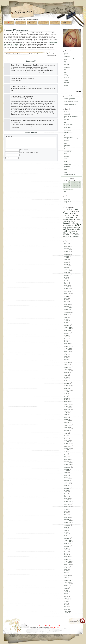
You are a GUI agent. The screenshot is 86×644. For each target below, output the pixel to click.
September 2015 (67, 448)
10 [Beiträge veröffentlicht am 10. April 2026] (74, 184)
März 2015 (66, 458)
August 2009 (67, 566)
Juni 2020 (66, 356)
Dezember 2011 (67, 521)
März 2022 (66, 322)
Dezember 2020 (67, 347)
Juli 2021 (66, 335)
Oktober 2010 (67, 543)
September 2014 (67, 468)
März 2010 (66, 555)
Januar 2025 (67, 267)
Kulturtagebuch (67, 68)
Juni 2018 (66, 395)
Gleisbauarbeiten (68, 131)
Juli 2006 (66, 602)
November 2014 (67, 464)
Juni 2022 (66, 318)
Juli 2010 (66, 548)
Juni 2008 (66, 589)
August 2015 (67, 450)
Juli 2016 (66, 432)
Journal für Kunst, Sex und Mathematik (72, 139)
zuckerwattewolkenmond (69, 174)
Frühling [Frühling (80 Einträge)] (68, 218)
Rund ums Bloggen (68, 84)
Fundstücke (66, 64)
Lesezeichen (55, 23)
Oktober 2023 (67, 292)
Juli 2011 (66, 529)
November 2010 (67, 542)
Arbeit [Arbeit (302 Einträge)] (76, 210)
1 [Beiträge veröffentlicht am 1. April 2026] (69, 182)
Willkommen (67, 23)
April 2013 (66, 495)
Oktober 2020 (67, 350)
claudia (65, 98)
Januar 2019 (67, 384)
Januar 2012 (67, 519)
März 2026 (66, 245)
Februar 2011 (67, 537)
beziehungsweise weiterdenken (71, 116)
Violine (65, 169)
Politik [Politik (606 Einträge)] (66, 231)
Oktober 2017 (67, 408)
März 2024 (66, 284)
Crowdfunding (16, 54)
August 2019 (67, 372)
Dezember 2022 (67, 308)
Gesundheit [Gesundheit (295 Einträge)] (68, 223)
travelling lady (67, 166)
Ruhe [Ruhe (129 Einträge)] (76, 231)
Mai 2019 (66, 377)
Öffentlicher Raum (33, 54)
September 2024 (67, 274)
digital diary (66, 119)
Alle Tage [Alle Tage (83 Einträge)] (65, 210)
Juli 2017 (66, 413)
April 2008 (66, 592)
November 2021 (67, 329)
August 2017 (67, 411)
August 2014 (67, 469)
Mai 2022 (66, 319)
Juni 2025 (66, 259)
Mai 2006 (66, 605)
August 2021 (67, 334)
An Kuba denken (75, 101)
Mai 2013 (66, 493)
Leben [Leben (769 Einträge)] (77, 225)
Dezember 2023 (67, 288)
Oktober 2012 (67, 505)
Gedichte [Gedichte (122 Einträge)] (65, 220)
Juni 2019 (66, 376)
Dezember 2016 (67, 424)
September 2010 (67, 545)
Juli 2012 (66, 510)
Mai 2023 (66, 300)
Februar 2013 (67, 498)
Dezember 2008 (67, 579)
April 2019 (66, 379)
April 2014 (66, 476)
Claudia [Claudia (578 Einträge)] (67, 213)
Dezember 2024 (67, 269)
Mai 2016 (66, 435)
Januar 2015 (67, 461)
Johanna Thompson (68, 137)
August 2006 (67, 600)
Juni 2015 (66, 453)
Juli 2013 (66, 490)
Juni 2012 (66, 511)
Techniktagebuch (68, 165)
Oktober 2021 (67, 330)
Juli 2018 (66, 393)
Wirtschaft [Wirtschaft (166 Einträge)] (69, 236)
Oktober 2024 (67, 272)
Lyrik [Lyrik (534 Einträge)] (65, 229)
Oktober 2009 (67, 563)
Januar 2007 (67, 598)
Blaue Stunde (67, 118)
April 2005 (66, 613)
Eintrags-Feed (67, 200)
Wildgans (66, 171)
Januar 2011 (67, 539)
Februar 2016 (67, 440)
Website (22, 155)
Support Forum (67, 163)
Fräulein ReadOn (68, 127)
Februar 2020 (67, 363)
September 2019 (67, 371)
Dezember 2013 (67, 482)
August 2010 (67, 547)
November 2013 (67, 484)
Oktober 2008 (67, 582)
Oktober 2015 (67, 447)
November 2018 (67, 387)
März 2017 (66, 419)
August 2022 (67, 314)
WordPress (42, 626)
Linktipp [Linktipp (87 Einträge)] (73, 227)
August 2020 (67, 353)
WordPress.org (67, 203)
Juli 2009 (66, 568)
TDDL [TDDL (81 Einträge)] (64, 235)
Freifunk (66, 63)
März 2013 (66, 497)
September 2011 (67, 526)
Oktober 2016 (67, 427)
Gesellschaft (46, 54)
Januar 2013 (67, 500)
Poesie (65, 79)
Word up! (66, 173)
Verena (65, 168)
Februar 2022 (67, 324)
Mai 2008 (66, 590)
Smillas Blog (67, 157)
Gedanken (66, 66)
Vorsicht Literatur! (68, 87)
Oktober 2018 (67, 389)
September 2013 (67, 487)
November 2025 (67, 251)
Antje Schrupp (67, 113)
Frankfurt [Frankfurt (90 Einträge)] (70, 216)
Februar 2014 (67, 479)
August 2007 (67, 593)
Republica (66, 81)
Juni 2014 (66, 472)
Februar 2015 (67, 460)
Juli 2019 (66, 374)
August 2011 (67, 527)
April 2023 (66, 301)
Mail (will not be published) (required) (29, 152)
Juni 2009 (66, 569)
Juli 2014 (66, 471)
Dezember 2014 (67, 463)
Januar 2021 (67, 345)
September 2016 (67, 429)
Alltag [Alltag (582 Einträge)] (70, 209)
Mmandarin (66, 147)
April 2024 (66, 282)
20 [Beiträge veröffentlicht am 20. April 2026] (64, 188)
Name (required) (24, 150)
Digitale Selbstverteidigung (70, 58)
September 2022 (67, 313)
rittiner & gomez (17, 78)
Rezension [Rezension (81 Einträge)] (72, 231)
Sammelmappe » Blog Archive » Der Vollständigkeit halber (31, 121)
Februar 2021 (67, 343)
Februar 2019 (67, 382)
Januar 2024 (67, 287)
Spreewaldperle (67, 160)
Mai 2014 (66, 474)
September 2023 (67, 293)
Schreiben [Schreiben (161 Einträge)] (66, 233)
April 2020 (66, 359)
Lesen (65, 73)
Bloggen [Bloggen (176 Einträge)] (72, 212)
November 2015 (67, 445)
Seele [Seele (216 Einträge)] (72, 233)
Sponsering (48, 55)
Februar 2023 (67, 305)
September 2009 (67, 564)
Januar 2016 (67, 442)
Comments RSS (56, 626)
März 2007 (66, 597)
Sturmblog (66, 161)
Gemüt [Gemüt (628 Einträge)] (72, 219)
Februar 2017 (67, 421)
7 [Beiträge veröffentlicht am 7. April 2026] (67, 184)
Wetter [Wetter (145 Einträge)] (77, 235)
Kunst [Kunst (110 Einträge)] (72, 225)
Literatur (66, 74)
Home (9, 23)
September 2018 (67, 390)
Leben (24, 54)
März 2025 (66, 264)
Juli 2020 (66, 355)
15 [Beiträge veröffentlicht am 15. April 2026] (69, 186)
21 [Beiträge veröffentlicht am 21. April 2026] (67, 188)
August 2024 (67, 276)
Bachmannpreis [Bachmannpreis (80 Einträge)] (66, 212)
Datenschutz (32, 23)
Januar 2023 (67, 306)
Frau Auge (66, 126)
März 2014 (66, 477)
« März (64, 191)
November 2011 (67, 522)
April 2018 (66, 398)
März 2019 (66, 380)
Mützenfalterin (67, 145)
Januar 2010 (67, 558)
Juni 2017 (66, 414)
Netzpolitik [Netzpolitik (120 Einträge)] (71, 229)
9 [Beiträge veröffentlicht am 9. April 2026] (72, 184)
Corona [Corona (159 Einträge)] (74, 214)
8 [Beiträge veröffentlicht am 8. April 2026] (69, 184)
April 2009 (66, 572)
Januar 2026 (67, 248)
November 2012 (67, 503)
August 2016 (67, 430)
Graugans (66, 132)
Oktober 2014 (67, 466)
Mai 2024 (66, 280)
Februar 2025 (67, 266)
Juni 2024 (66, 279)
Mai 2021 (66, 338)
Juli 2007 (66, 595)
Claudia (14, 86)
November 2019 (67, 368)
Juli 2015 (66, 451)
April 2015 (66, 456)
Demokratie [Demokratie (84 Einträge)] (65, 216)
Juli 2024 (66, 277)
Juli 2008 (66, 587)
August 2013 (67, 489)
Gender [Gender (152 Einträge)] (78, 220)
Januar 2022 (67, 326)
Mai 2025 (66, 261)
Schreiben (66, 85)
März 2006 (66, 608)
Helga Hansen (67, 134)
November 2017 (67, 406)
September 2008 (67, 584)
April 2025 (66, 263)
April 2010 (66, 553)
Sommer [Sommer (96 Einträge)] (76, 233)
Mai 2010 (66, 551)
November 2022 (67, 309)
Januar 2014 (67, 480)
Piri (64, 148)
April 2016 (66, 437)
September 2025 (67, 255)
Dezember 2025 (67, 250)
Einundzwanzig (72, 98)
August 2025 (67, 256)
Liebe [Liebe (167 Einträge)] (69, 227)
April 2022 (66, 321)
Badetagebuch (67, 115)
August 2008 (67, 585)
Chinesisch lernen (68, 55)
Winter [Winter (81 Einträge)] (64, 237)
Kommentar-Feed (68, 201)
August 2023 (67, 295)
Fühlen (65, 60)
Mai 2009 (66, 571)
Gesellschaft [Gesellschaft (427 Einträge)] (69, 221)
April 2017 (66, 418)
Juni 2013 (66, 492)
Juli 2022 (66, 316)
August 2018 (67, 392)
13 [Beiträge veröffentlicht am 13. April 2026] (64, 186)
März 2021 (66, 342)
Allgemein (66, 53)
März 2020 (66, 361)
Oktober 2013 (67, 485)
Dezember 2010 (67, 540)
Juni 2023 (66, 298)
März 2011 (66, 535)
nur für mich (66, 77)
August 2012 (67, 508)
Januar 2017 (67, 422)
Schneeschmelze (68, 152)
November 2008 (67, 581)
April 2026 (66, 243)
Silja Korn (66, 155)
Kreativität (52, 54)
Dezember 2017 (67, 405)
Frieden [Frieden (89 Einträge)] (64, 218)
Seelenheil (71, 103)
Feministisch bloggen (68, 124)
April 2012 (66, 514)
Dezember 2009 (67, 560)
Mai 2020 (66, 358)
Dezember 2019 (67, 366)
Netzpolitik (66, 76)
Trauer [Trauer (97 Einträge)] (70, 235)
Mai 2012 (66, 513)
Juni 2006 (66, 603)
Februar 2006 (67, 610)
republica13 (66, 82)
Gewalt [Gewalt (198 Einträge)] (75, 223)
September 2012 (67, 506)
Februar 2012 (67, 518)
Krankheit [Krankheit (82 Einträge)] (65, 225)
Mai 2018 (66, 397)
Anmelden (66, 198)
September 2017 (67, 409)
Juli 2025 (66, 258)
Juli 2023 (66, 297)
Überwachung (21, 23)
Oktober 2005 (67, 611)
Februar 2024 (67, 285)
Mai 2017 (66, 416)
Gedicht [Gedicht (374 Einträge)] (74, 217)
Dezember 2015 (67, 443)
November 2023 (67, 290)
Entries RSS (48, 626)
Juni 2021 (66, 337)
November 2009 (67, 561)
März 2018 (66, 400)
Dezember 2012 (67, 501)
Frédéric (66, 129)
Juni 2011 (66, 531)
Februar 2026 (67, 247)
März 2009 (66, 574)
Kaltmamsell (66, 140)
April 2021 (66, 340)
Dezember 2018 (67, 385)
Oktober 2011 (67, 524)
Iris (64, 136)
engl (65, 123)
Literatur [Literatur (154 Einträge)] (78, 227)
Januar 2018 (67, 403)
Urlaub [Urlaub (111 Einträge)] (73, 235)
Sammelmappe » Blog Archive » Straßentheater (27, 65)
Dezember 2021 (67, 327)
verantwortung (54, 55)
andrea (65, 100)
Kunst (21, 54)
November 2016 (67, 426)
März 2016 (66, 439)
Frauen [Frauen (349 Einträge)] (76, 215)
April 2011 (66, 534)
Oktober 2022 (67, 311)
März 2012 (66, 516)
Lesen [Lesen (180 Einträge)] (65, 227)
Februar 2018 (67, 401)
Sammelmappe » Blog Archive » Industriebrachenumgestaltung (22, 97)
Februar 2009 (67, 576)
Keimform (66, 142)
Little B (65, 144)
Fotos (65, 61)
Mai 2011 (66, 532)
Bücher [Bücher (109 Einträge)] (77, 212)
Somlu (65, 158)
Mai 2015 (66, 455)
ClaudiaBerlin (67, 101)
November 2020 (67, 348)
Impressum (44, 23)
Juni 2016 (66, 434)
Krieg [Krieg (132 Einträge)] (69, 225)
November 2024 (67, 271)
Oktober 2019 (67, 369)
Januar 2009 (67, 577)
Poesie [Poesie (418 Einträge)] (77, 229)
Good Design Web (55, 627)
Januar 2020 (67, 364)
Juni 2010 (66, 550)
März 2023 (66, 303)
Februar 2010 (67, 556)
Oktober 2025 (67, 253)
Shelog (65, 153)
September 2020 (67, 351)
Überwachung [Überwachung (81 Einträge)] (76, 237)
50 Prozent (66, 111)
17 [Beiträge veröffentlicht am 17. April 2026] (74, 186)
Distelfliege (66, 121)
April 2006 (66, 606)
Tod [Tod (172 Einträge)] (67, 235)
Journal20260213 (73, 105)
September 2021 (67, 332)
